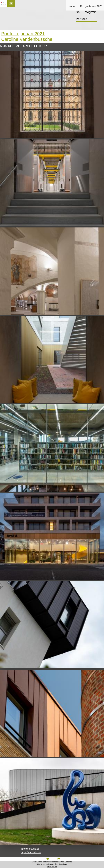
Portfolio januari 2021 (23, 34)
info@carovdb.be (30, 849)
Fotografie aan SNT (91, 6)
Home (72, 6)
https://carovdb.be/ (31, 852)
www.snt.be (52, 867)
